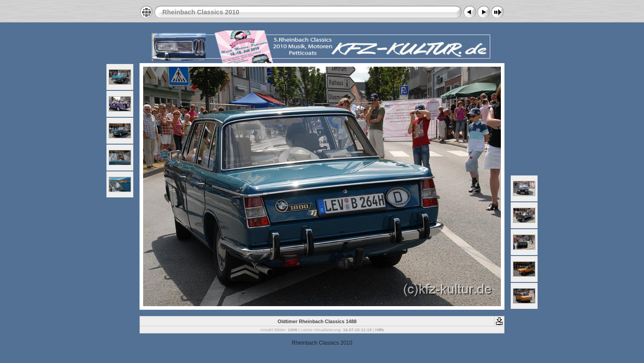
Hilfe (379, 330)
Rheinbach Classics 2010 (201, 12)
